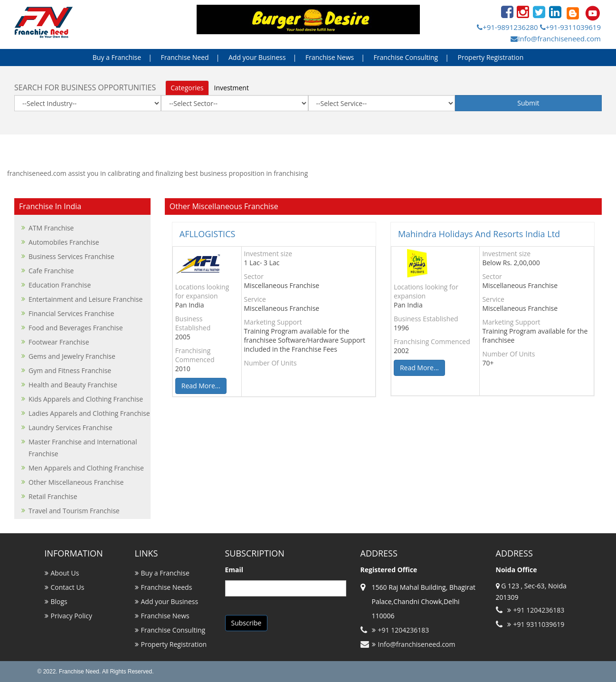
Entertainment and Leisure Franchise (85, 299)
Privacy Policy (71, 616)
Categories (187, 88)
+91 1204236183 (401, 630)
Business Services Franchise (71, 256)
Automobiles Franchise (64, 242)
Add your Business (257, 57)
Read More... (201, 386)
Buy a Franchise (117, 57)
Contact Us (68, 587)
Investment (232, 88)
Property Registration (491, 57)
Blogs (59, 601)
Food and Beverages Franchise (76, 328)
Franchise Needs (167, 587)
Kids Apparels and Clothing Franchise (86, 399)
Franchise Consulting (406, 57)
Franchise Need (185, 57)
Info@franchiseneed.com (556, 38)
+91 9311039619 (536, 624)
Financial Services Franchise (71, 313)
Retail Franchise (53, 496)
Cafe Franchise (51, 271)
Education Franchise (60, 285)
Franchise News (330, 57)
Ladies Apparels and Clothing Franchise (89, 413)
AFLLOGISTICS (208, 234)
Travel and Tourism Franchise (74, 511)
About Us (65, 573)
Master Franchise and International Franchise (83, 448)
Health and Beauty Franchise (73, 385)
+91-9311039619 (570, 27)
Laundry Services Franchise (71, 427)
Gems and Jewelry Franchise (72, 356)
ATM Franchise (51, 228)
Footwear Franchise (59, 342)
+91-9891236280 (507, 27)
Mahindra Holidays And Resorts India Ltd (479, 234)
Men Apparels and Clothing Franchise (86, 468)
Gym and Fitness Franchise (70, 370)
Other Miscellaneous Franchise (76, 482)
